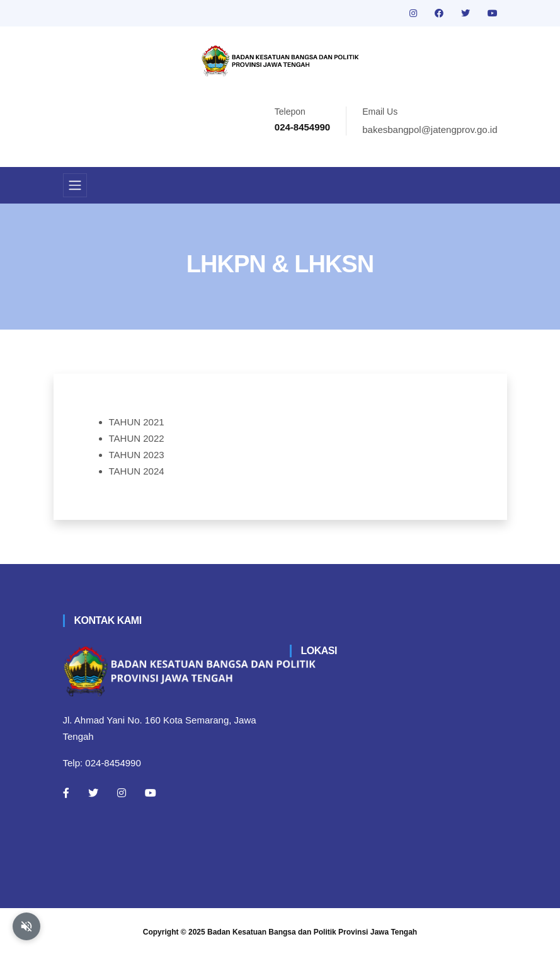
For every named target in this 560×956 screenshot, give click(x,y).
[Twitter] (93, 793)
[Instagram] (122, 793)
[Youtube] (151, 793)
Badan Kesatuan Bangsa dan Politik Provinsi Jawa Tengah (312, 932)
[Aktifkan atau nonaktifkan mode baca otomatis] (26, 926)
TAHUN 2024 (137, 471)
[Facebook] (66, 793)
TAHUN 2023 (137, 455)
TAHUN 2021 (137, 422)
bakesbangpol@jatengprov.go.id (430, 130)
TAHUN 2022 (137, 438)
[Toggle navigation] (75, 185)
